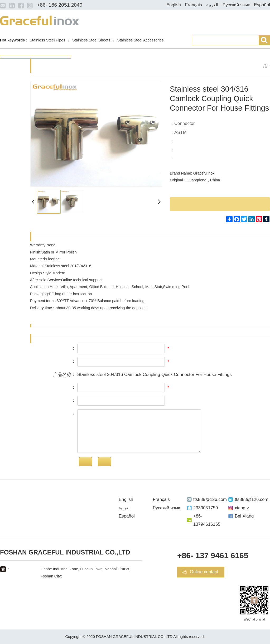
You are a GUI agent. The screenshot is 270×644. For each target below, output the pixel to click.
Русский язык (236, 5)
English (174, 5)
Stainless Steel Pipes (47, 40)
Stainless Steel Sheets (91, 40)
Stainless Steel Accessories (141, 40)
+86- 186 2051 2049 (60, 5)
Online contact (204, 572)
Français (194, 5)
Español (262, 5)
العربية (212, 5)
